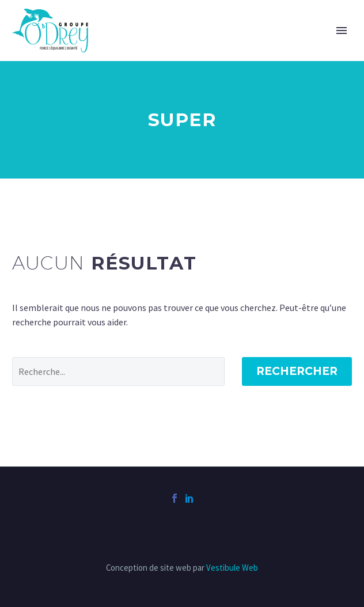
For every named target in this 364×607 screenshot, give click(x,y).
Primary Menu (342, 31)
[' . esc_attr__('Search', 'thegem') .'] (118, 371)
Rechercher (297, 371)
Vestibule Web (232, 568)
